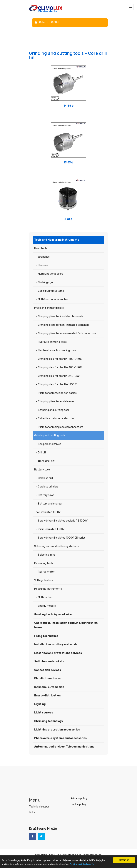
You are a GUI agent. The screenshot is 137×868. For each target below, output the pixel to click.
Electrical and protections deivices (58, 653)
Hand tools (41, 248)
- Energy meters (46, 606)
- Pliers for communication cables (56, 393)
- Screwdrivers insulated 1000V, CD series (61, 538)
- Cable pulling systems (50, 291)
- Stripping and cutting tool (52, 410)
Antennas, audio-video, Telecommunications (64, 747)
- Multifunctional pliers (50, 274)
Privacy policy (79, 799)
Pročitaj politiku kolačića (82, 864)
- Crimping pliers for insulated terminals (60, 316)
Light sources (44, 713)
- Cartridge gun (45, 282)
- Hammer (42, 265)
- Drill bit (41, 453)
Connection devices (48, 670)
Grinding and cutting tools (50, 436)
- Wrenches (43, 257)
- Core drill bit (45, 461)
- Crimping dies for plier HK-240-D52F (59, 376)
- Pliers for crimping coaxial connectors (60, 427)
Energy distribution (47, 696)
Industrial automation (49, 687)
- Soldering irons (46, 555)
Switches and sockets (49, 662)
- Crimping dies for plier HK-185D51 (57, 384)
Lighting (40, 704)
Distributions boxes (47, 679)
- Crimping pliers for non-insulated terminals (63, 325)
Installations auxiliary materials (56, 645)
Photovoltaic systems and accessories (60, 738)
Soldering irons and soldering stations (56, 546)
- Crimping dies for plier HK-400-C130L (59, 359)
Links (32, 812)
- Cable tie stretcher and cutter (55, 419)
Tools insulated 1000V (47, 512)
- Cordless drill (44, 478)
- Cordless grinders (47, 487)
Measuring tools (44, 563)
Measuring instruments (48, 589)
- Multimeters (44, 597)
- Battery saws (45, 495)
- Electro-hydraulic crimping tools (56, 350)
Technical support (40, 807)
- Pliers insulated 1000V (50, 529)
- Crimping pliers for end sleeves (55, 402)
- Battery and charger (49, 504)
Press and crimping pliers (49, 308)
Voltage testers (44, 580)
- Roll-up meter (45, 572)
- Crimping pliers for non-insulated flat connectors (66, 333)
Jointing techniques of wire (53, 614)
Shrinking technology (49, 721)
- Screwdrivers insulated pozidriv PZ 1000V (62, 521)
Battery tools (42, 470)
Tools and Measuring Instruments (57, 240)
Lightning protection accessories (57, 730)
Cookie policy (78, 804)
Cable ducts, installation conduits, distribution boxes (66, 625)
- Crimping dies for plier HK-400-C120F (59, 367)
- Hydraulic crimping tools (51, 342)
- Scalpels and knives (49, 444)
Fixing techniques (46, 636)
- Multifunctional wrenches (52, 299)
